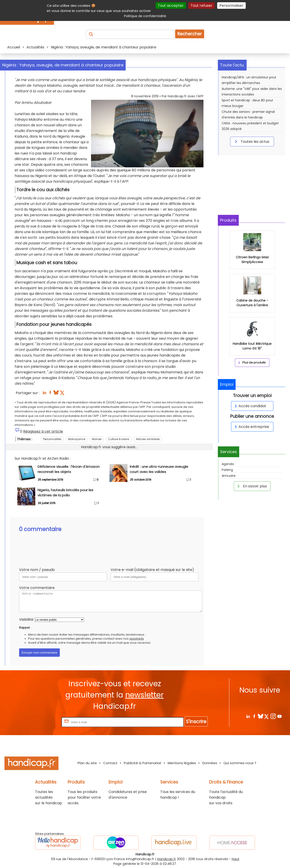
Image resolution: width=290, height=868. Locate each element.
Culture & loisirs (119, 439)
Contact (110, 763)
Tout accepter (171, 6)
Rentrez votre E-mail (42, 722)
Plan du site (87, 763)
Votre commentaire (37, 588)
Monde (97, 439)
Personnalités (52, 439)
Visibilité (26, 619)
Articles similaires (148, 439)
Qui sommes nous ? (240, 763)
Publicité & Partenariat (143, 763)
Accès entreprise (251, 427)
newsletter (144, 695)
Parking (227, 470)
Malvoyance (77, 439)
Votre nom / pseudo (37, 570)
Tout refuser (202, 6)
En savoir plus (251, 486)
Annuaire (229, 476)
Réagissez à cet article (43, 431)
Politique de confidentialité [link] (145, 16)
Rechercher (190, 34)
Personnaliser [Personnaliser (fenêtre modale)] (231, 6)
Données (210, 763)
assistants (137, 639)
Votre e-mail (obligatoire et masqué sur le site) (152, 570)
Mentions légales (182, 763)
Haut (236, 859)
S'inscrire (196, 721)
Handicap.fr (167, 859)
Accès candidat (250, 406)
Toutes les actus (251, 141)
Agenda (228, 464)
